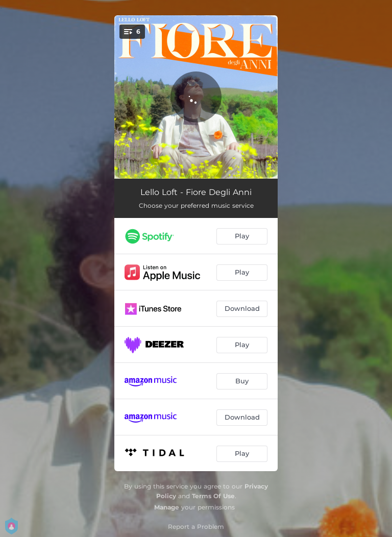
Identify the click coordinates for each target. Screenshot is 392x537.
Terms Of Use (213, 496)
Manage (167, 507)
